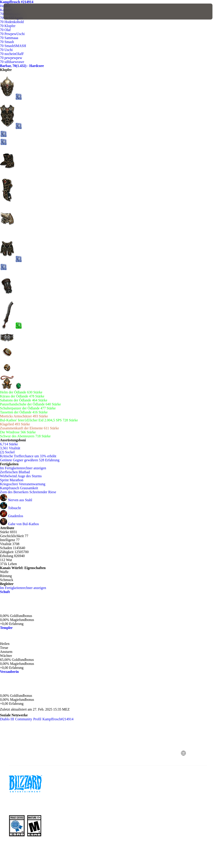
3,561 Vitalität (10, 448)
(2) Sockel (7, 452)
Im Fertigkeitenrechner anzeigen (25, 468)
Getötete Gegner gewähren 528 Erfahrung (30, 460)
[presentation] (17, 12)
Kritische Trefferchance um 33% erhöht (28, 456)
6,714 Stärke (9, 444)
